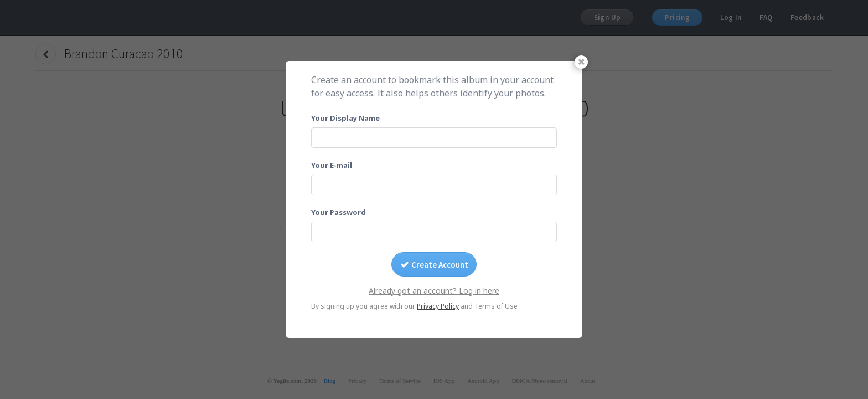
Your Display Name (345, 118)
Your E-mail (332, 165)
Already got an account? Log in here (434, 291)
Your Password (339, 212)
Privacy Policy (438, 306)
